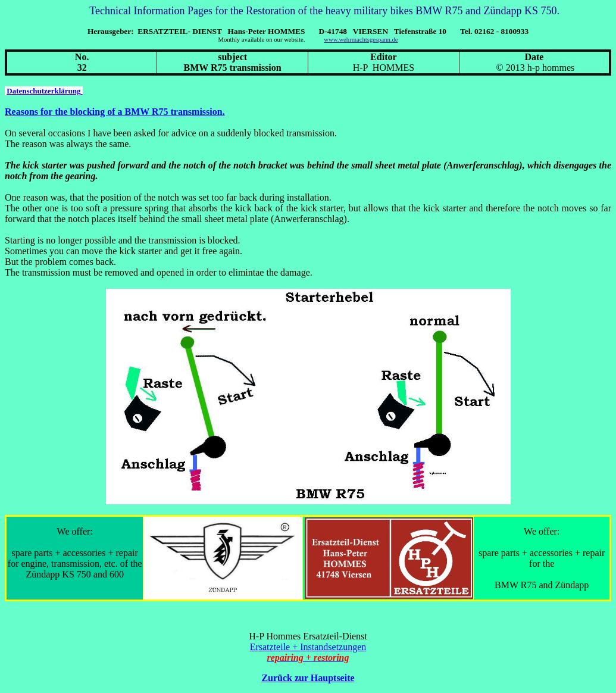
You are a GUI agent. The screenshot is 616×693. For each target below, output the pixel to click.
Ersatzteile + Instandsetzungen (308, 647)
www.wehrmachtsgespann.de (361, 40)
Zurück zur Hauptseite (308, 678)
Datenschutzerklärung (44, 91)
